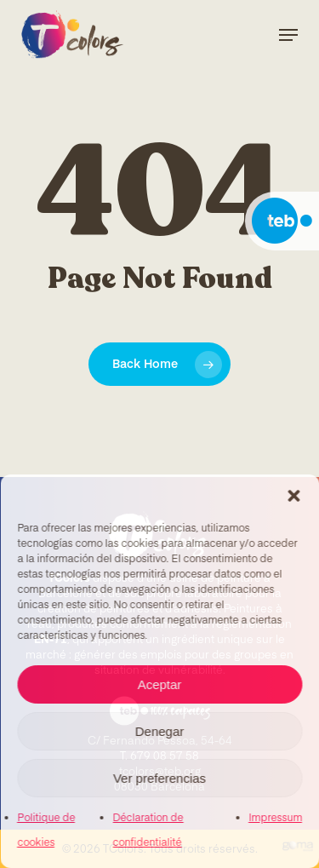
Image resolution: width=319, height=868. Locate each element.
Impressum (275, 819)
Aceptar (160, 684)
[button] (293, 496)
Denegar (160, 731)
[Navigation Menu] (288, 35)
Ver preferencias (159, 778)
